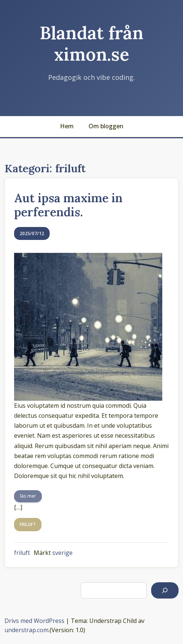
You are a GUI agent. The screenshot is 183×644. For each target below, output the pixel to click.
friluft (22, 553)
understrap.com (26, 630)
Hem (67, 126)
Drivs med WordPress (34, 621)
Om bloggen (106, 126)
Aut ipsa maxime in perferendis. (68, 205)
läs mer (28, 496)
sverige (62, 553)
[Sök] (165, 590)
